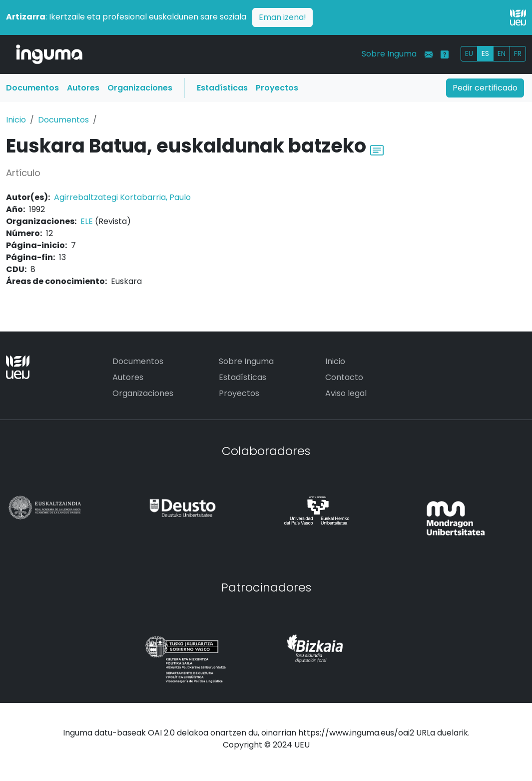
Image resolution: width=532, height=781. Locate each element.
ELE (87, 221)
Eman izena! (282, 17)
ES (485, 53)
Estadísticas (222, 88)
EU (469, 53)
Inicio (16, 120)
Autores (83, 88)
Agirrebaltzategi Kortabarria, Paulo (122, 197)
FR (518, 53)
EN (502, 53)
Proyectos (277, 88)
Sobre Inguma (389, 54)
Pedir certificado (485, 88)
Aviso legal (346, 393)
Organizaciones (140, 88)
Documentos (32, 88)
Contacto (344, 377)
